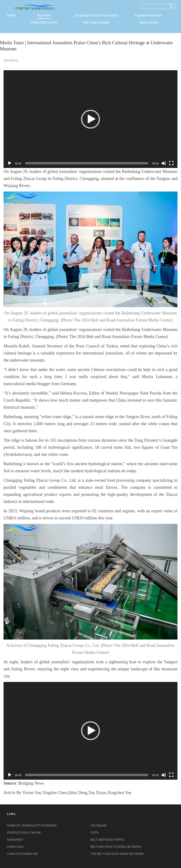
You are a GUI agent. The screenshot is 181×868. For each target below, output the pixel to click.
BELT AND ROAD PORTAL (108, 840)
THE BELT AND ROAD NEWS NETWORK (117, 854)
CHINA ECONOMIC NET (23, 854)
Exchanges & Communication (96, 15)
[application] (90, 119)
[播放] (10, 163)
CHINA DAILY (16, 847)
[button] (90, 119)
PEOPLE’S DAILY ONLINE (24, 833)
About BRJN (149, 22)
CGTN (95, 833)
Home (11, 15)
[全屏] (171, 163)
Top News (44, 15)
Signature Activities (148, 15)
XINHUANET (15, 840)
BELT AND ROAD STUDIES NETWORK (116, 847)
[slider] (87, 163)
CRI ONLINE (99, 826)
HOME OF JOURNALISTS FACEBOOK (32, 826)
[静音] (164, 163)
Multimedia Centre (44, 22)
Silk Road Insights (96, 22)
